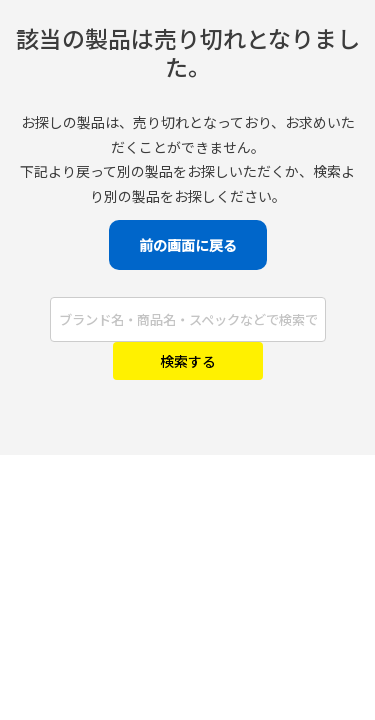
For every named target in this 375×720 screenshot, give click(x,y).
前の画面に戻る (188, 245)
